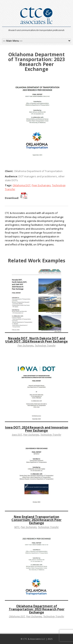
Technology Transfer (45, 346)
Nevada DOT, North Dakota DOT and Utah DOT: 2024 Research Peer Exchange (36, 340)
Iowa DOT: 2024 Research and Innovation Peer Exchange (37, 429)
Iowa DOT (17, 435)
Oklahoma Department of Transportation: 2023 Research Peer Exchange (37, 609)
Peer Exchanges (41, 185)
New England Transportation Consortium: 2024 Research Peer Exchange (36, 520)
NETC (17, 527)
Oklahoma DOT (22, 185)
